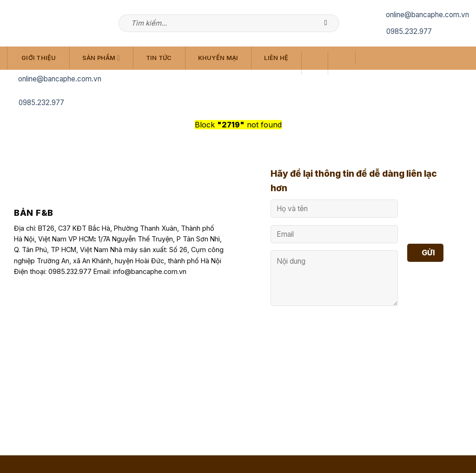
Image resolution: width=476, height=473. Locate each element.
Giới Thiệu (39, 58)
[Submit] (330, 23)
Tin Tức (159, 58)
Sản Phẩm (101, 58)
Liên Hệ (276, 58)
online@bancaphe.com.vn (427, 15)
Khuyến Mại (218, 58)
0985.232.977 (409, 31)
